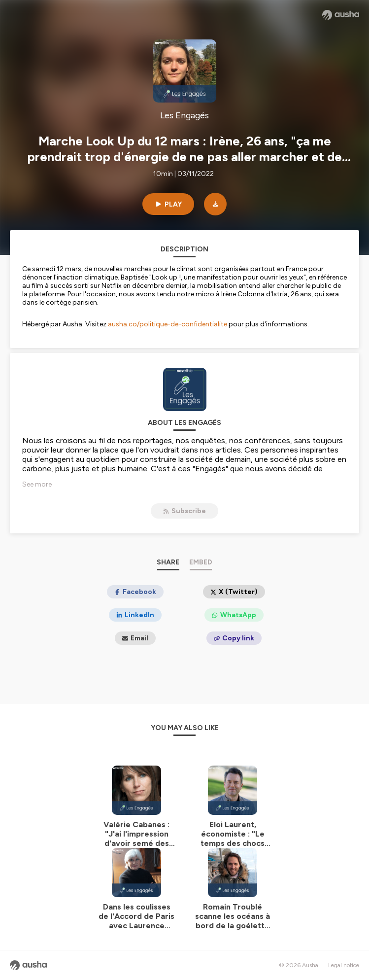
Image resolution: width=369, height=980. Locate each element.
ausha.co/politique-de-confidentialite (168, 324)
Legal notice (344, 965)
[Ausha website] (341, 15)
